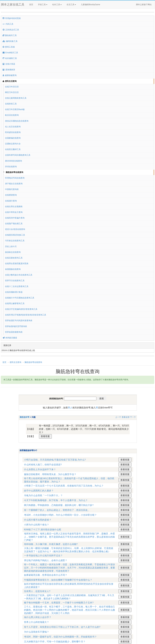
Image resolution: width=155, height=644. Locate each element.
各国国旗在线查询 (13, 269)
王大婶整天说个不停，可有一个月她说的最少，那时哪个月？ (55, 642)
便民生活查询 (10, 81)
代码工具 (8, 24)
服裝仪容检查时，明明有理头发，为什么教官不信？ (50, 474)
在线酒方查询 (11, 201)
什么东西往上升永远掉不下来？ (40, 469)
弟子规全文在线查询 (14, 184)
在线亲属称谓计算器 (14, 292)
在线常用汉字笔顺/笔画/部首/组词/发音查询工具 (26, 315)
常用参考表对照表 (12, 18)
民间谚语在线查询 (13, 132)
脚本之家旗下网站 (144, 5)
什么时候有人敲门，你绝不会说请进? (43, 465)
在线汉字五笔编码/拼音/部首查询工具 (21, 309)
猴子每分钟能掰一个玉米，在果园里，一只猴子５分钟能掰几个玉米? (59, 603)
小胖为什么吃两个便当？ (37, 525)
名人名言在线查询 (13, 127)
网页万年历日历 (12, 92)
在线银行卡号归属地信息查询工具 (20, 298)
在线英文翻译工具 (13, 149)
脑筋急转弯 (25, 417)
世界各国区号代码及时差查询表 (19, 321)
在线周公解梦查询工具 (15, 303)
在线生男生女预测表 (14, 207)
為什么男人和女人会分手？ (38, 617)
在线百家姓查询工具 (14, 258)
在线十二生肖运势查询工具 (17, 286)
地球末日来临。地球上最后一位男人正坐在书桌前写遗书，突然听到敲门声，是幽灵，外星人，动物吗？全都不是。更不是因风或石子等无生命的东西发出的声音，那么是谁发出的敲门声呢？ (69, 537)
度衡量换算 (9, 70)
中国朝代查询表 (12, 189)
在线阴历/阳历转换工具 (15, 235)
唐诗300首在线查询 (13, 161)
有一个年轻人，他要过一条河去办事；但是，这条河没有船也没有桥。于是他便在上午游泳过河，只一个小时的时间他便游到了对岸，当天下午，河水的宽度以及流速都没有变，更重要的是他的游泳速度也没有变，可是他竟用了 (69, 568)
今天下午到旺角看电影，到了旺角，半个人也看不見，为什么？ (56, 500)
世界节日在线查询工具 (15, 281)
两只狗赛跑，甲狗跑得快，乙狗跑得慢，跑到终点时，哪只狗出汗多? (59, 505)
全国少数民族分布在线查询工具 (19, 275)
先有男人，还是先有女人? (37, 591)
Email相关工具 (10, 53)
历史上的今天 (11, 246)
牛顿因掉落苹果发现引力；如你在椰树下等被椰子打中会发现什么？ (58, 580)
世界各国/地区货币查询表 (16, 326)
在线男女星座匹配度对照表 (17, 264)
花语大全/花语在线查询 (15, 229)
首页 (31, 5)
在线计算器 (9, 64)
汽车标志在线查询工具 (15, 241)
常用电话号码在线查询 (15, 178)
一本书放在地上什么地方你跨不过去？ (43, 556)
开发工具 (43, 5)
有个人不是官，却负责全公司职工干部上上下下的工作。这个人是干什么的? (62, 627)
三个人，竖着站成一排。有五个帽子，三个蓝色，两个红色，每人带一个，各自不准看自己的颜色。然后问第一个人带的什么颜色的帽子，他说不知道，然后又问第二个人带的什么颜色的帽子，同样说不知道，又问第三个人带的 (69, 610)
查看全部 (126, 417)
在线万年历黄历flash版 (15, 109)
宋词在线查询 (11, 167)
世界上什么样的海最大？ (37, 622)
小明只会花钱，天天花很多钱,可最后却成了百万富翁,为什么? (55, 460)
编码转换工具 (10, 41)
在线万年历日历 (12, 87)
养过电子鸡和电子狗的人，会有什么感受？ (46, 560)
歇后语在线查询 (12, 115)
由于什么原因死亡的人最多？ (39, 491)
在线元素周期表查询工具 (16, 98)
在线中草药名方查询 (14, 212)
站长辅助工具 (10, 58)
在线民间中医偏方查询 (15, 218)
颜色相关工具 (10, 35)
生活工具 (71, 5)
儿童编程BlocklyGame (93, 5)
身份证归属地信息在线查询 (17, 121)
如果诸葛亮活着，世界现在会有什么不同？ (46, 575)
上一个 (118, 417)
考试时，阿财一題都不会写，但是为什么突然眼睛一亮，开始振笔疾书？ (60, 637)
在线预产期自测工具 (14, 224)
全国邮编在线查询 (13, 138)
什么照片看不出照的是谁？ (38, 520)
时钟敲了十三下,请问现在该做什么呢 (43, 530)
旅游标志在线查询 (13, 252)
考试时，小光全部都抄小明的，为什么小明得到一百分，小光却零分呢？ (60, 515)
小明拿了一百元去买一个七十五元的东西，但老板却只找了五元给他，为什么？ (64, 486)
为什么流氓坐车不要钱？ (37, 632)
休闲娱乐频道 (10, 338)
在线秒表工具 (11, 104)
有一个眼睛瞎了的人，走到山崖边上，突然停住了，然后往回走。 (57, 510)
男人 (70, 408)
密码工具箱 (9, 47)
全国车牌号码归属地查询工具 (18, 155)
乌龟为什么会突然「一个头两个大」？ (43, 495)
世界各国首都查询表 (14, 332)
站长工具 (57, 5)
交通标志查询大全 (13, 144)
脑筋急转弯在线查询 (14, 172)
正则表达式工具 (11, 30)
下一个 (133, 417)
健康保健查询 (10, 75)
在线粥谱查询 (11, 195)
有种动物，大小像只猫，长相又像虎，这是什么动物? (51, 544)
